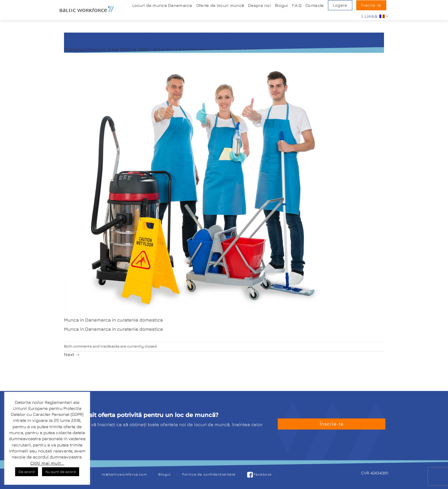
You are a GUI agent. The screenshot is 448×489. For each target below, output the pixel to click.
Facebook (260, 474)
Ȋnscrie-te (371, 5)
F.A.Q (297, 5)
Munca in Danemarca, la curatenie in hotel (213, 49)
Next (72, 354)
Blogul (281, 5)
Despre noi (259, 5)
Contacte (315, 5)
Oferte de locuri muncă (220, 5)
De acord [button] (27, 472)
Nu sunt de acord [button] (61, 472)
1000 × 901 (149, 49)
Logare (340, 5)
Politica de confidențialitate (209, 474)
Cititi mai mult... (47, 463)
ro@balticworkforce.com (124, 474)
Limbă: (376, 16)
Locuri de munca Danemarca (162, 5)
